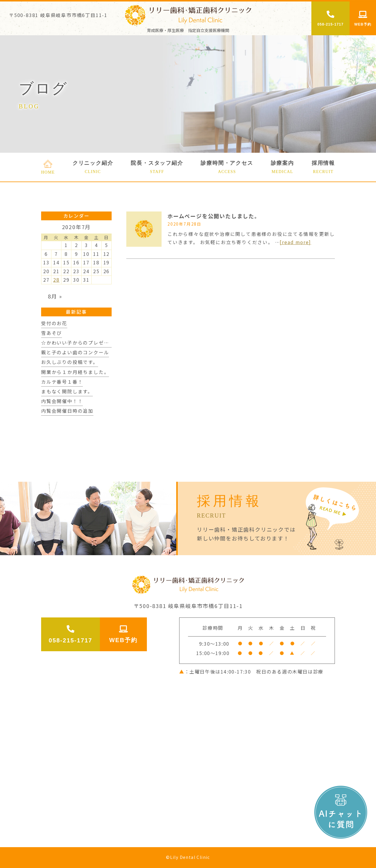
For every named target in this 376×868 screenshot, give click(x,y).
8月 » (55, 296)
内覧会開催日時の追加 (67, 411)
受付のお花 (54, 323)
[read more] (295, 242)
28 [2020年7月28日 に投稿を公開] (56, 280)
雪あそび (52, 333)
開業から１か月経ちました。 (75, 372)
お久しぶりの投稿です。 (70, 362)
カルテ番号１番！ (62, 382)
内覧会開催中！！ (62, 401)
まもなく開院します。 (67, 391)
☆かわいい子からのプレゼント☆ (80, 343)
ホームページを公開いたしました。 (214, 216)
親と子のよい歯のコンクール (75, 352)
